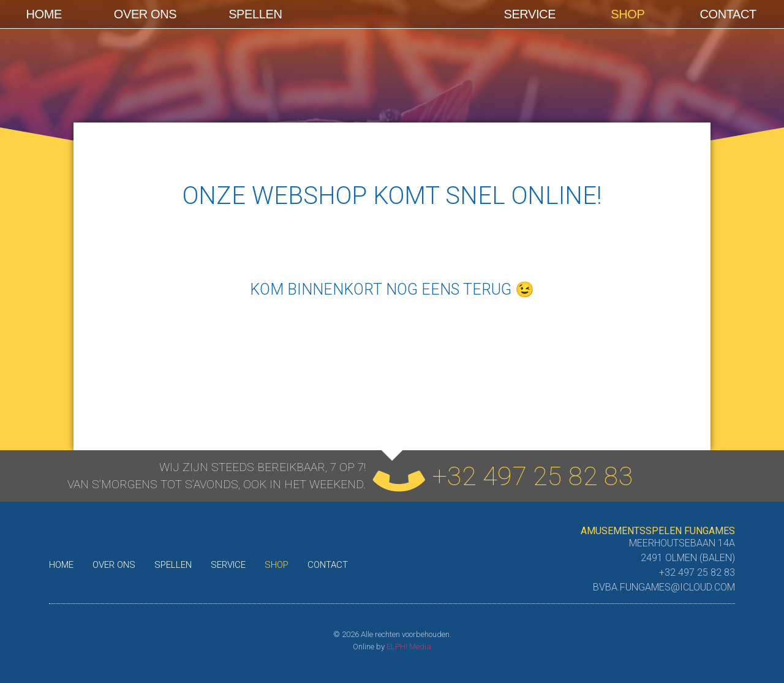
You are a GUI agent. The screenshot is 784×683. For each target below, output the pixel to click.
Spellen (255, 14)
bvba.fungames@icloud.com (664, 587)
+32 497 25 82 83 (533, 476)
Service (530, 14)
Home (43, 14)
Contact (728, 14)
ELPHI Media (409, 647)
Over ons (145, 14)
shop (628, 14)
